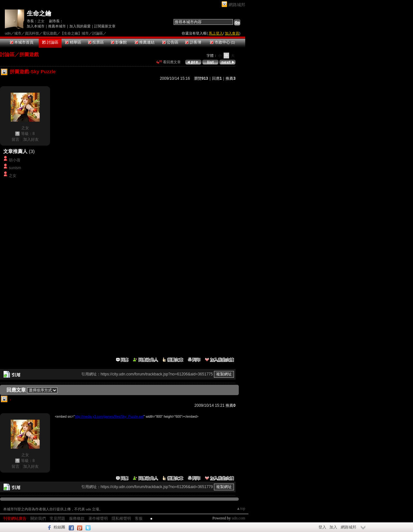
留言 (15, 139)
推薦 (231, 78)
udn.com (238, 518)
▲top (241, 508)
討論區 (50, 42)
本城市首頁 (22, 42)
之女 (41, 21)
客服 (139, 518)
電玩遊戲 (50, 33)
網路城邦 (237, 5)
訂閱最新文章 (105, 26)
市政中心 (222, 42)
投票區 (96, 42)
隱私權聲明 (121, 518)
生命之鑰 (39, 13)
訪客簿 (193, 42)
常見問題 (57, 518)
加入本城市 (36, 26)
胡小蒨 (15, 160)
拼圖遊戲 (29, 54)
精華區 (73, 42)
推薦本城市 (57, 26)
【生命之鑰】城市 (75, 33)
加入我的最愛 (80, 26)
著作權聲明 (98, 518)
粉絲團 (59, 527)
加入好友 (31, 139)
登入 (322, 527)
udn (8, 33)
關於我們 (38, 518)
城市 (18, 33)
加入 (333, 527)
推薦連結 (145, 42)
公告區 (170, 42)
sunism (15, 168)
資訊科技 (32, 33)
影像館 (119, 42)
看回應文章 (169, 62)
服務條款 (77, 518)
